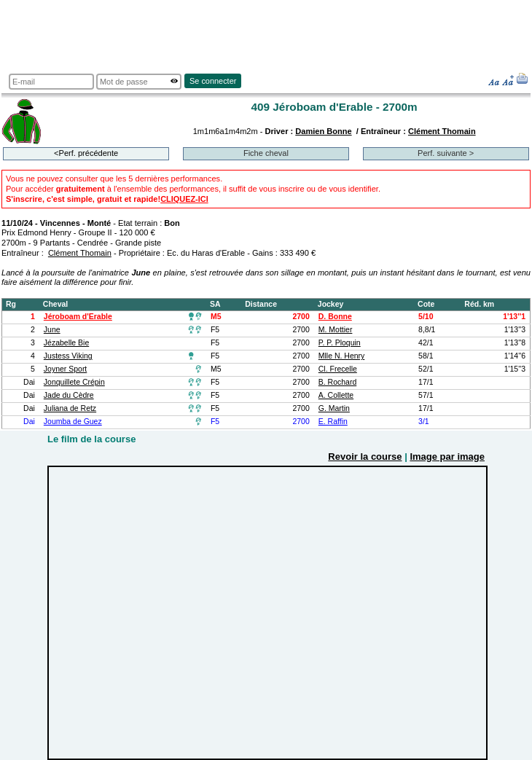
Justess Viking (68, 356)
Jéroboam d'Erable (78, 317)
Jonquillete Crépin (74, 382)
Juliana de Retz (70, 408)
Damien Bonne (323, 131)
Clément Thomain (442, 131)
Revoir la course (365, 457)
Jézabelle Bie (66, 343)
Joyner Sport (65, 369)
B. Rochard (337, 382)
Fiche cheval (266, 153)
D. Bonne (335, 317)
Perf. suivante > (446, 153)
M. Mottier (336, 330)
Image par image (447, 457)
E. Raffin (333, 422)
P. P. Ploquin (340, 343)
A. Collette (336, 395)
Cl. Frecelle (338, 369)
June (52, 330)
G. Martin (334, 408)
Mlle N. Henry (342, 356)
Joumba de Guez (73, 422)
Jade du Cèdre (69, 395)
